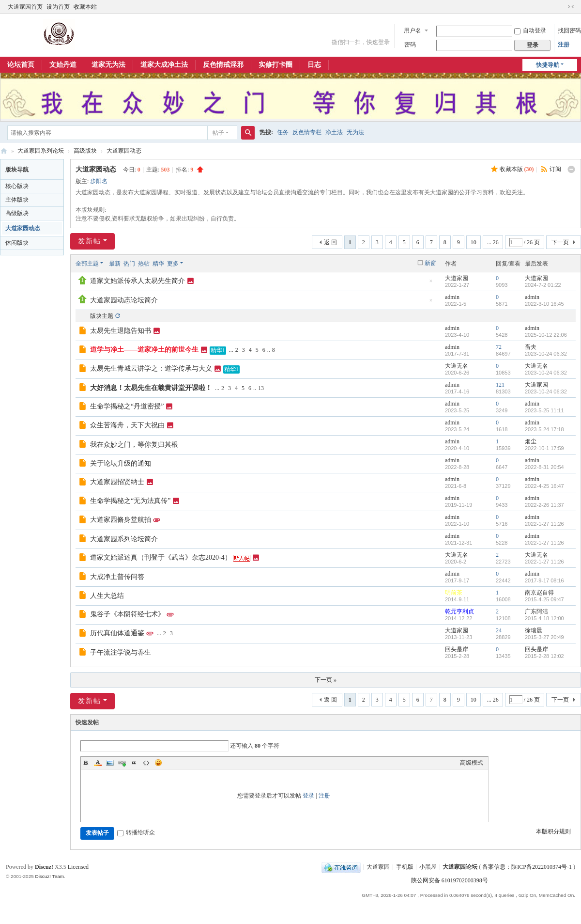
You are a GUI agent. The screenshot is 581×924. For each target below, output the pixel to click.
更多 (173, 264)
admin (452, 297)
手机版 (405, 867)
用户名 (413, 31)
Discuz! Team (49, 876)
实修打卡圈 (275, 65)
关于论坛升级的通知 (121, 463)
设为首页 (58, 7)
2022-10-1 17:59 (544, 448)
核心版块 (17, 186)
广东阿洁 (536, 611)
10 (474, 242)
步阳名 (99, 181)
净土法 (334, 132)
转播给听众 (136, 832)
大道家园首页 (25, 7)
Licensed (78, 867)
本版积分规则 (553, 831)
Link (122, 763)
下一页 (560, 242)
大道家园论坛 (4, 151)
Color (98, 763)
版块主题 (102, 316)
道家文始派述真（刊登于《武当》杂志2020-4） (161, 557)
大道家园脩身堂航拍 (121, 520)
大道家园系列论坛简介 (124, 539)
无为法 (355, 132)
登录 (308, 796)
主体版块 (17, 200)
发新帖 (90, 241)
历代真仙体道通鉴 (117, 633)
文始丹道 (63, 65)
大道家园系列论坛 (41, 151)
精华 (158, 264)
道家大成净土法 (164, 65)
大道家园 (457, 278)
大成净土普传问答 (117, 577)
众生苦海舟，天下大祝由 (127, 425)
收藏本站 (85, 7)
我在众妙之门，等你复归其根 (134, 445)
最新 (115, 264)
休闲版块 (17, 243)
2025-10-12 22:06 (546, 335)
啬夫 (531, 347)
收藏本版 (517, 169)
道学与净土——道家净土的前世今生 (144, 350)
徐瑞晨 (534, 630)
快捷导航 (548, 65)
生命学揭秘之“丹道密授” (127, 406)
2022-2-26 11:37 (544, 505)
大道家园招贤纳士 (117, 482)
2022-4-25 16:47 (544, 486)
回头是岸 (457, 649)
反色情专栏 (307, 132)
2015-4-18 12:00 (544, 618)
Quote (134, 763)
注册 (564, 45)
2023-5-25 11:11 (544, 410)
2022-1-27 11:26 (544, 524)
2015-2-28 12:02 (544, 656)
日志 (314, 65)
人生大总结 (107, 596)
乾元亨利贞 (459, 611)
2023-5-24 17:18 (544, 429)
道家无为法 (108, 65)
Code (146, 763)
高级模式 (472, 763)
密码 (410, 45)
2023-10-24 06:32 (546, 354)
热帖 (144, 264)
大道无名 (457, 366)
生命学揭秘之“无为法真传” (130, 501)
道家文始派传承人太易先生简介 (138, 281)
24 (499, 630)
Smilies (158, 763)
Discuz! (44, 867)
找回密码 (569, 31)
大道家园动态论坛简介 (124, 300)
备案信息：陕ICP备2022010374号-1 (528, 867)
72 (499, 347)
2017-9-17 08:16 (544, 580)
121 (500, 385)
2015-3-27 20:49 (544, 637)
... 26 (493, 242)
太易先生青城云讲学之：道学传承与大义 (151, 368)
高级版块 (85, 151)
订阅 (555, 169)
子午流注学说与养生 (121, 652)
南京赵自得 (539, 593)
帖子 (218, 133)
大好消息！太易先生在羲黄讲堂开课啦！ (151, 388)
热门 (129, 264)
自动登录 (530, 31)
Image (110, 763)
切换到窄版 (571, 7)
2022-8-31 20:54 (544, 467)
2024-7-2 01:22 (543, 285)
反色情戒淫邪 (223, 65)
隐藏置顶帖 (431, 284)
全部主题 (87, 264)
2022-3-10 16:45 (544, 304)
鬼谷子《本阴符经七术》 (127, 614)
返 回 (330, 242)
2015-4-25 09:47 (544, 599)
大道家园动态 (124, 151)
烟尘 (531, 441)
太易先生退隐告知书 (121, 331)
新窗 (430, 263)
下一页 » (326, 680)
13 (261, 388)
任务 (283, 132)
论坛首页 (21, 65)
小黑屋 (428, 867)
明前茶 (454, 593)
